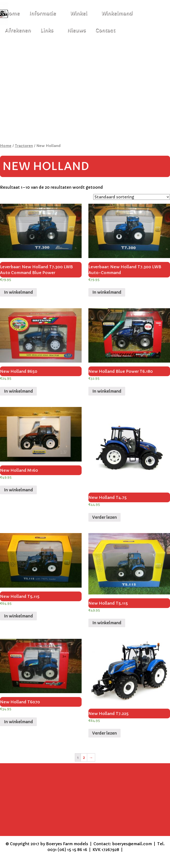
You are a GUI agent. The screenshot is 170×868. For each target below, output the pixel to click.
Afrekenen (18, 30)
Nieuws (77, 30)
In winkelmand (18, 292)
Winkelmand (117, 13)
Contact (105, 30)
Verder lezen (104, 517)
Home (6, 146)
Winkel (79, 13)
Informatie (43, 13)
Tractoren (24, 146)
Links (47, 30)
